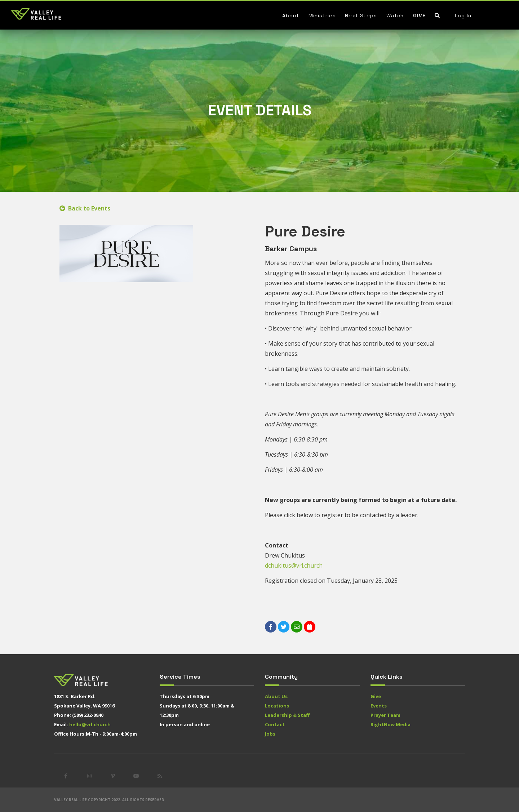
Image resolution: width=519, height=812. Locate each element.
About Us (276, 696)
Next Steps (361, 15)
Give (419, 15)
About (291, 15)
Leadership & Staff (287, 715)
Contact (275, 724)
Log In (463, 15)
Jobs (270, 734)
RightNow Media (391, 724)
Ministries (322, 15)
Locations (277, 706)
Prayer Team (385, 715)
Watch (395, 15)
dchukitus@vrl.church (294, 565)
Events (379, 706)
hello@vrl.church (90, 724)
